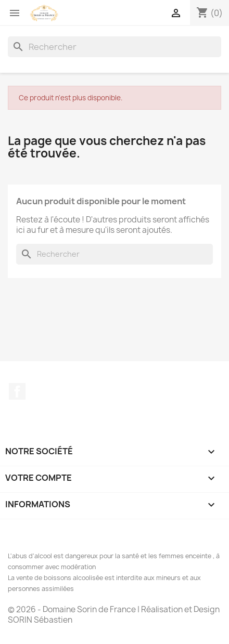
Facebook (17, 391)
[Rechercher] (115, 47)
